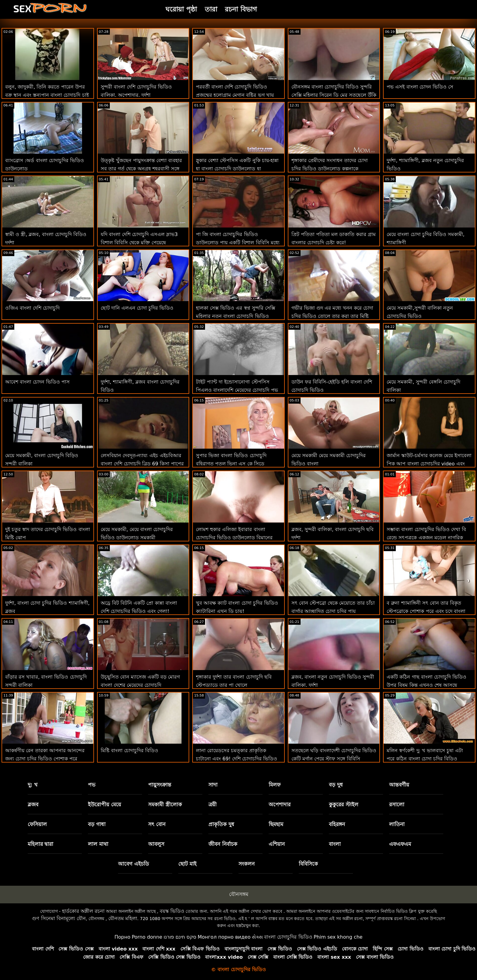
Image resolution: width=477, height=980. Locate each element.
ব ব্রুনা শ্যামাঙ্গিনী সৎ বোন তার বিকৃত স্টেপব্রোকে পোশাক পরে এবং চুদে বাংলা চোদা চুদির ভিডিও (426, 611)
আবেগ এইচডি (134, 864)
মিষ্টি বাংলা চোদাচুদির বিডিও (129, 751)
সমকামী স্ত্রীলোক (165, 805)
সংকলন (247, 864)
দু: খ (33, 785)
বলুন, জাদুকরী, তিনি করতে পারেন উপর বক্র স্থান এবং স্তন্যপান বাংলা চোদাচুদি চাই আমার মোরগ (47, 95)
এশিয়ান (277, 844)
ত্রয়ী (212, 805)
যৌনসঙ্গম (239, 894)
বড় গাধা (97, 824)
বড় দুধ (336, 785)
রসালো (397, 805)
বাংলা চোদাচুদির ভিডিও (288, 937)
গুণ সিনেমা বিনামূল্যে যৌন (59, 918)
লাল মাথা (98, 844)
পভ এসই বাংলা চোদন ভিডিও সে (420, 87)
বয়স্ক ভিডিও (172, 911)
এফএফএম (400, 844)
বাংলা (335, 844)
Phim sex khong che (338, 937)
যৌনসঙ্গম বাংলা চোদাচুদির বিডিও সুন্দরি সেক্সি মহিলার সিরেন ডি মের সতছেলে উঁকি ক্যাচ (334, 95)
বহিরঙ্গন (337, 824)
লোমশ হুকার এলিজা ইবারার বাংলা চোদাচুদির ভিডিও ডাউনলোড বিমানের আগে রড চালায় (234, 538)
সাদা (213, 785)
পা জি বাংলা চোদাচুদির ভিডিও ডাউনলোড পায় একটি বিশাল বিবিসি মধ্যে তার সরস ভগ (238, 243)
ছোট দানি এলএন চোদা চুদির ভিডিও (137, 308)
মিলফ (275, 785)
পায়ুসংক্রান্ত (160, 785)
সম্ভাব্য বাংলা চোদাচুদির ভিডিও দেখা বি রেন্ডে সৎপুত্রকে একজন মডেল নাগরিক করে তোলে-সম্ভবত (426, 538)
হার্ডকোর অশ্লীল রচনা (83, 911)
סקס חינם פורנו (180, 937)
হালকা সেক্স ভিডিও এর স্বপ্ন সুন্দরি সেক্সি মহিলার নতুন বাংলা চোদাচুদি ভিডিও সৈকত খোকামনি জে (236, 316)
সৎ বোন (157, 824)
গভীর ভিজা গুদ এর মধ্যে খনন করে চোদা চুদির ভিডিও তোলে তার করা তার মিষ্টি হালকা (333, 316)
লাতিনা (397, 824)
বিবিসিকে (308, 864)
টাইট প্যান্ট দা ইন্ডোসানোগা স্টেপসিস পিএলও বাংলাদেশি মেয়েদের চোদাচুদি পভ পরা (237, 390)
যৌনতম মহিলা (123, 918)
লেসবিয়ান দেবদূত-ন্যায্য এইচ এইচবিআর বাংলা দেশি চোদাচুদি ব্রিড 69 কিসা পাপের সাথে (142, 464)
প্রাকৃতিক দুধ (221, 824)
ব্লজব (33, 805)
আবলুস (156, 844)
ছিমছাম (276, 824)
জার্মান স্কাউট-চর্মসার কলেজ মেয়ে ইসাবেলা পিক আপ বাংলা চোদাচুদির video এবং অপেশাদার (429, 464)
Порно (122, 937)
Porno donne (147, 937)
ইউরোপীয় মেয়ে (104, 805)
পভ (92, 785)
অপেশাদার (280, 805)
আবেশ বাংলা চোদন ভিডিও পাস (37, 382)
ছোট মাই (187, 864)
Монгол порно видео (224, 937)
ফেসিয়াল (37, 824)
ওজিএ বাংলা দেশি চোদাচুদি (32, 308)
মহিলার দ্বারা (41, 844)
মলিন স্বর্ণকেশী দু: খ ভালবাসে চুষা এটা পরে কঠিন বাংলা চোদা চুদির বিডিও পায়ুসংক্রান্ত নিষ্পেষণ (425, 759)
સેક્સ (257, 937)
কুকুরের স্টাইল (344, 805)
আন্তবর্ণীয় (399, 785)
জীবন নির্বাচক (223, 844)
